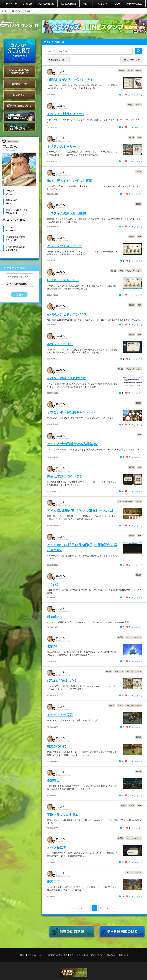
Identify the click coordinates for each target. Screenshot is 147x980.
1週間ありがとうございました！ (70, 80)
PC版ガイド (19, 84)
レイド (139, 70)
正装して (53, 881)
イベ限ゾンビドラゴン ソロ (67, 314)
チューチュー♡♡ (60, 715)
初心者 (132, 805)
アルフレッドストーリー (65, 246)
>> (114, 908)
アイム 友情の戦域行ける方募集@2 (72, 444)
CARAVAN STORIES (73, 973)
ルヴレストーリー (60, 344)
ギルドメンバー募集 (125, 501)
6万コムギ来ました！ (61, 680)
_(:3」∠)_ (53, 584)
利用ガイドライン (77, 955)
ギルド (86, 4)
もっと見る (137, 95)
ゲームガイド (19, 127)
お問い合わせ (111, 955)
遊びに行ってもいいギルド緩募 (69, 181)
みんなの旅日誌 (68, 4)
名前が (52, 646)
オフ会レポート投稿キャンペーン (71, 412)
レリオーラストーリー (63, 280)
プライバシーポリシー (36, 955)
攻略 (139, 137)
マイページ (11, 4)
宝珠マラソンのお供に (63, 814)
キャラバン (119, 671)
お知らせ (28, 4)
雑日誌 (121, 70)
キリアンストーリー (61, 146)
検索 (21, 295)
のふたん (16, 11)
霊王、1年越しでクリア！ (64, 476)
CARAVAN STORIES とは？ (19, 117)
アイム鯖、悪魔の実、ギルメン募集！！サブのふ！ (80, 510)
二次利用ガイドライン (94, 955)
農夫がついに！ (57, 746)
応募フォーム (124, 955)
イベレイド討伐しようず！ (65, 114)
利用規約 (22, 955)
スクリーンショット (134, 271)
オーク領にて (57, 847)
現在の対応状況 (134, 4)
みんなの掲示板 (46, 4)
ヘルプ (117, 4)
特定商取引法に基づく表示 (57, 955)
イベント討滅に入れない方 (66, 378)
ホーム (4, 11)
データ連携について (19, 106)
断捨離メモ (55, 617)
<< (75, 908)
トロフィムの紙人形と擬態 (66, 213)
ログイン (19, 95)
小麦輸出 (53, 780)
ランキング (101, 4)
